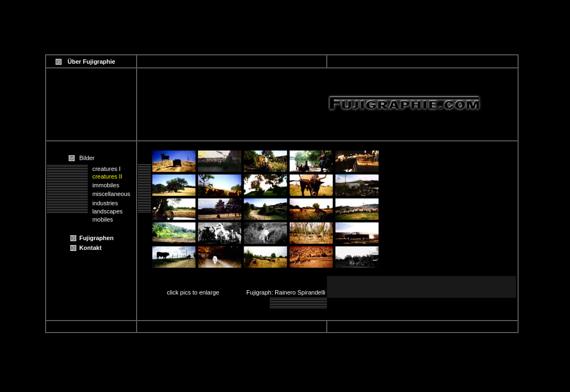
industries (105, 203)
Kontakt (90, 248)
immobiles (106, 185)
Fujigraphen (96, 238)
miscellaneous (111, 194)
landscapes (107, 211)
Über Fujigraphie (91, 62)
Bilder (87, 158)
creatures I (106, 169)
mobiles (102, 219)
